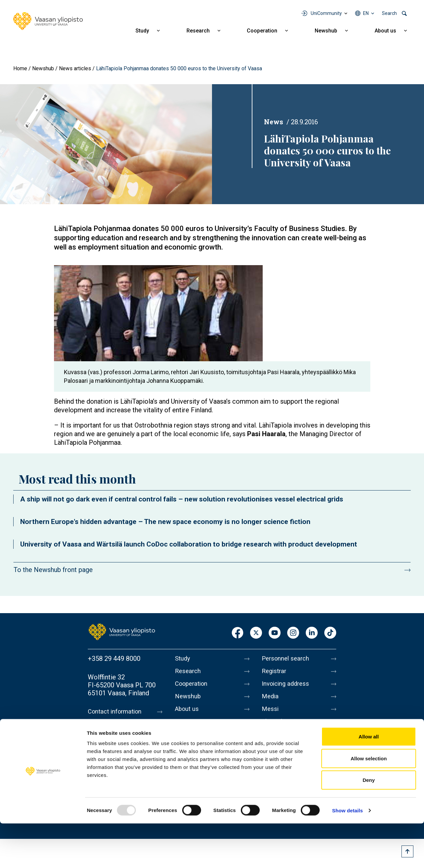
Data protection (285, 742)
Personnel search (287, 659)
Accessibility (280, 756)
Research (198, 31)
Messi (271, 714)
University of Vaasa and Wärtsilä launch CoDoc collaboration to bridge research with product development (189, 544)
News (274, 122)
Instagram (293, 633)
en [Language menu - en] (366, 13)
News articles (75, 68)
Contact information (117, 712)
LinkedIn (312, 633)
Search (389, 13)
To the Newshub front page (53, 570)
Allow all (369, 781)
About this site (283, 728)
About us (385, 31)
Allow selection (369, 803)
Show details (348, 855)
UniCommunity (326, 13)
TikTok (330, 633)
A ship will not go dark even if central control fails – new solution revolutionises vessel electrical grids (182, 499)
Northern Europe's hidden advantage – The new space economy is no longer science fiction (165, 522)
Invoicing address (287, 686)
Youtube (275, 633)
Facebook (238, 633)
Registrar (275, 672)
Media (271, 700)
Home (20, 68)
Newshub (326, 31)
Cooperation (262, 31)
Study (142, 31)
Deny (369, 824)
